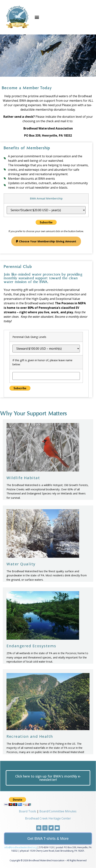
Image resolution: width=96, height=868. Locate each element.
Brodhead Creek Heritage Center (48, 818)
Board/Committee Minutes (58, 811)
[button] (37, 17)
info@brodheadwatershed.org (21, 847)
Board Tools (28, 811)
